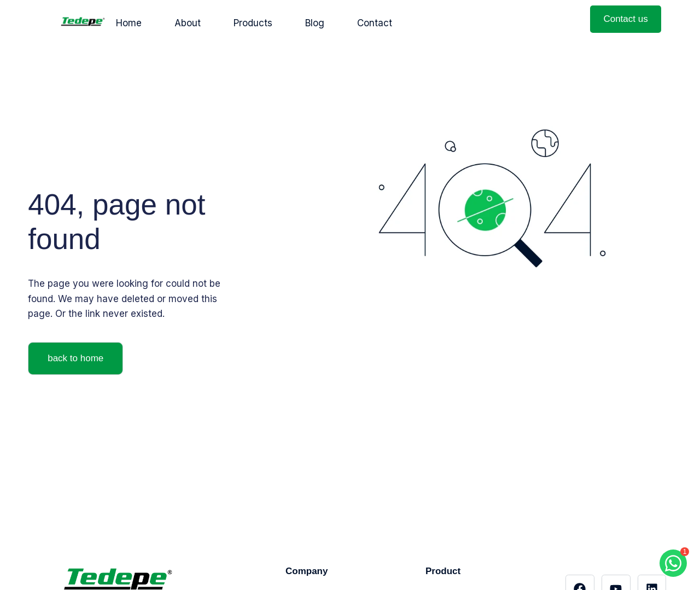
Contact (375, 23)
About (188, 23)
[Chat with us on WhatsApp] (673, 563)
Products (253, 23)
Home (129, 23)
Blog (315, 23)
